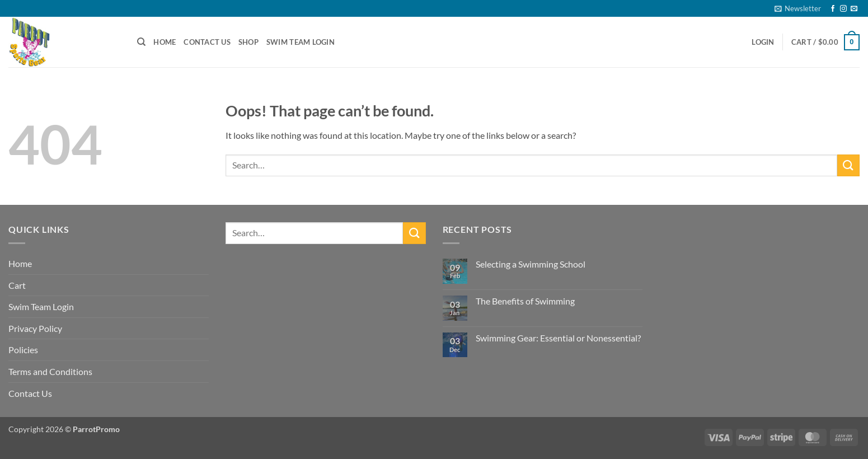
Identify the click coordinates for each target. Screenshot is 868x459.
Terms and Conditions (50, 371)
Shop (248, 42)
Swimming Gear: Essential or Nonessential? (558, 338)
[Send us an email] (854, 9)
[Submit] (848, 165)
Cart (17, 285)
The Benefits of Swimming (525, 301)
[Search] (141, 42)
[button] (798, 8)
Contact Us (207, 42)
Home (165, 42)
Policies (23, 350)
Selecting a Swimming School (531, 264)
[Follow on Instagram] (843, 9)
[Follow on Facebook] (833, 9)
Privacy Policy (35, 328)
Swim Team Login (301, 42)
